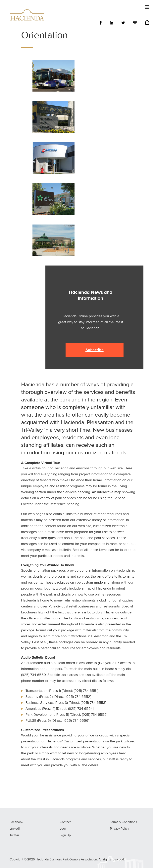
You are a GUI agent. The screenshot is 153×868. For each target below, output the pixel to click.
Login (64, 829)
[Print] (135, 23)
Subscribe (95, 350)
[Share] (147, 24)
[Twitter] (123, 23)
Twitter (14, 835)
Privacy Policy (120, 829)
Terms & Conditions (123, 822)
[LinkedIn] (111, 23)
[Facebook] (101, 23)
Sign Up (65, 835)
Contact (65, 822)
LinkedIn (16, 829)
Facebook (16, 822)
